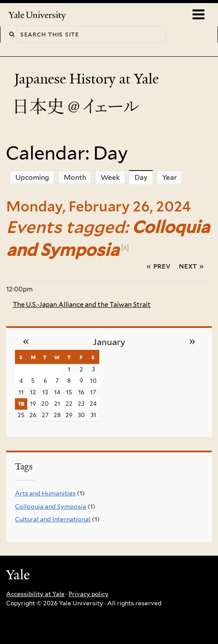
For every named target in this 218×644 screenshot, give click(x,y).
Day (144, 177)
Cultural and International (53, 519)
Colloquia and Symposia (51, 506)
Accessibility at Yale (35, 594)
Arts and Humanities (45, 493)
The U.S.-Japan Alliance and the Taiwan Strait (82, 305)
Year (169, 177)
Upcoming (32, 177)
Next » (191, 266)
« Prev (158, 266)
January (109, 342)
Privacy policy (89, 594)
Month (75, 177)
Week (110, 177)
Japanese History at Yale (88, 79)
